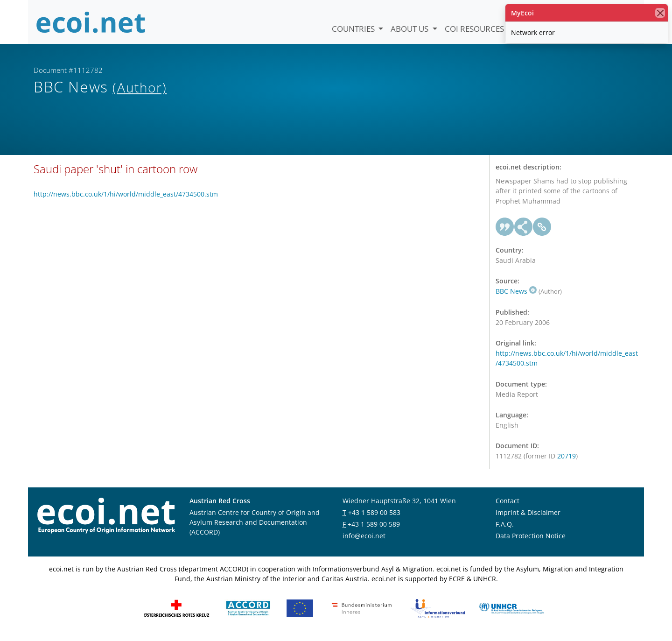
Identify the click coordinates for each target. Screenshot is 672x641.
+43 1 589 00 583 (374, 515)
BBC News (516, 294)
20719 (567, 459)
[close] (660, 13)
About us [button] (410, 29)
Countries (354, 29)
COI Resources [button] (475, 29)
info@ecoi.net (364, 539)
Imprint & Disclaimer (528, 515)
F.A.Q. (505, 527)
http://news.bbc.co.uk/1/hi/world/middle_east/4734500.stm (126, 197)
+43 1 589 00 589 (374, 527)
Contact (507, 504)
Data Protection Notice (531, 539)
